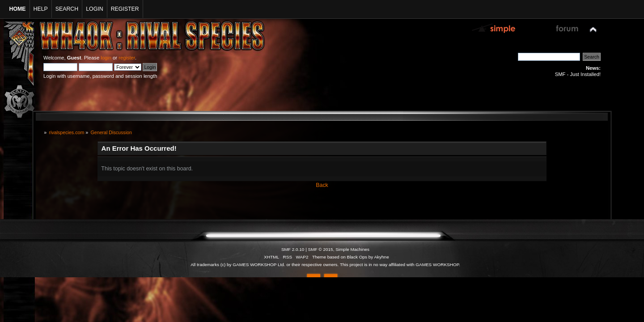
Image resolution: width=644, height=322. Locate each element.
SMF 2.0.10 (293, 249)
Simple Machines (352, 249)
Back (322, 185)
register (127, 58)
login (106, 58)
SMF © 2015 (321, 249)
